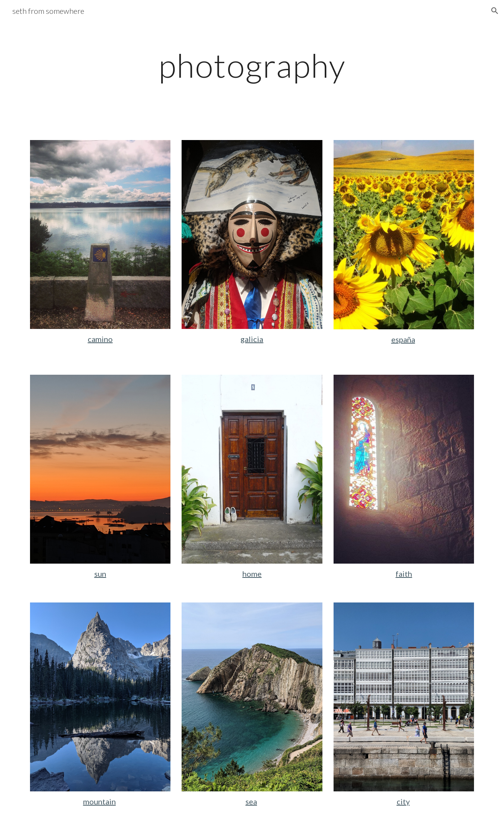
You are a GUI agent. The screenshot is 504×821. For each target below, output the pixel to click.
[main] (252, 65)
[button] (495, 11)
